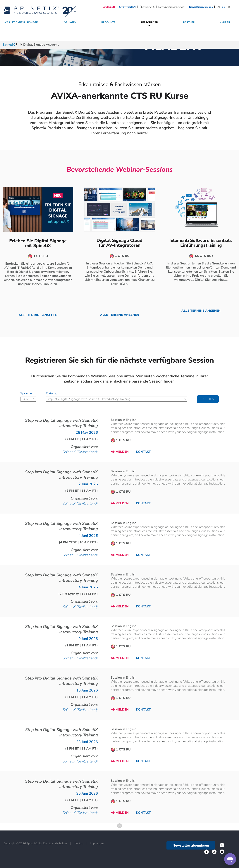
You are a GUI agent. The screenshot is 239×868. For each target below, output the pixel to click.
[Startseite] (40, 10)
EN (218, 7)
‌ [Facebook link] (222, 845)
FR (228, 7)
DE (223, 7)
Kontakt (143, 452)
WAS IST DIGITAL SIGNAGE (21, 22)
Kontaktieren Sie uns (201, 7)
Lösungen (69, 22)
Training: (52, 393)
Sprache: (26, 393)
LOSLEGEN (109, 7)
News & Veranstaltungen (172, 7)
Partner (189, 22)
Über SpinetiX (147, 7)
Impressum (97, 843)
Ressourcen (149, 22)
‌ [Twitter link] (207, 852)
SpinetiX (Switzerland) (80, 452)
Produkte (108, 22)
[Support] (230, 859)
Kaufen (225, 22)
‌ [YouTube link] (222, 852)
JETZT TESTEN (127, 7)
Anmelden (120, 452)
